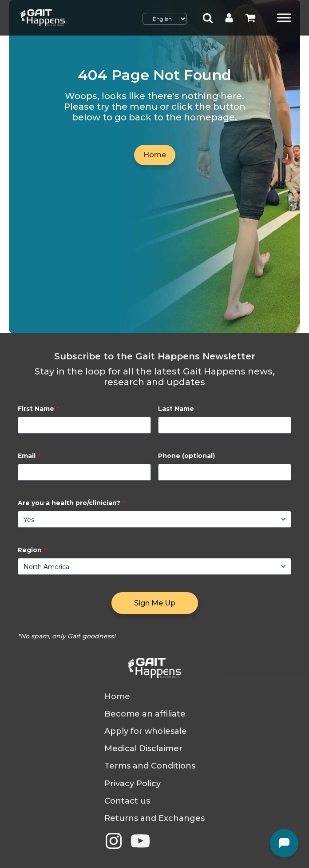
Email (29, 456)
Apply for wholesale (146, 731)
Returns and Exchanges (154, 818)
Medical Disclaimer (143, 749)
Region (32, 550)
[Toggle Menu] (284, 18)
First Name (38, 409)
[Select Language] (165, 19)
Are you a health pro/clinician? (71, 503)
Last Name (178, 409)
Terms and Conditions (150, 766)
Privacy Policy (133, 784)
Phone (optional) (186, 456)
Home (155, 155)
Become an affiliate (145, 714)
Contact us (127, 801)
